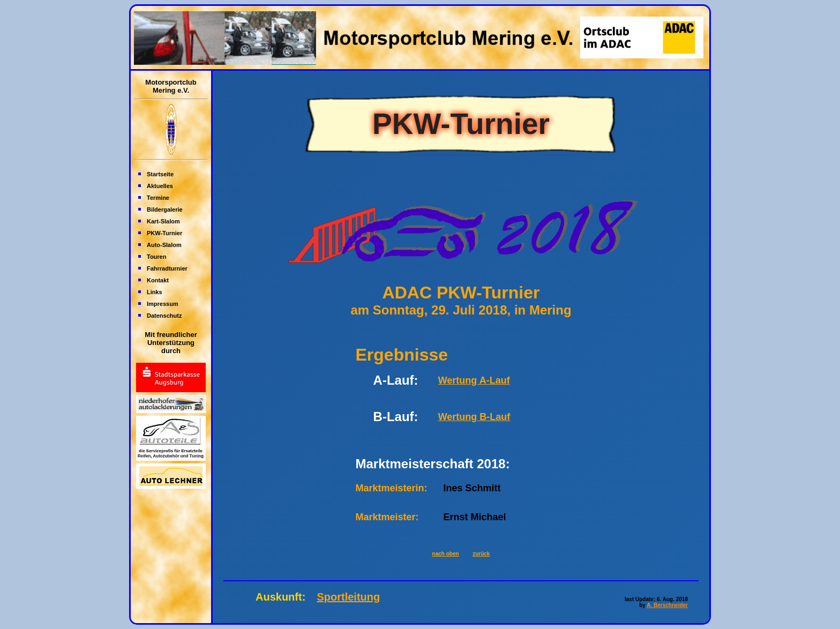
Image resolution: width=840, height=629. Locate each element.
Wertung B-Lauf (474, 417)
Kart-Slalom (163, 221)
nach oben (446, 554)
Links (155, 292)
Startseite (160, 174)
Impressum (163, 304)
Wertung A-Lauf (474, 380)
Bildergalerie (165, 209)
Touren (156, 257)
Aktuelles (160, 186)
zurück (481, 554)
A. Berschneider (667, 605)
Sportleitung (348, 597)
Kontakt (158, 280)
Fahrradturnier (167, 268)
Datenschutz (164, 316)
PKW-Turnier (164, 233)
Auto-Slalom (164, 245)
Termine (158, 198)
